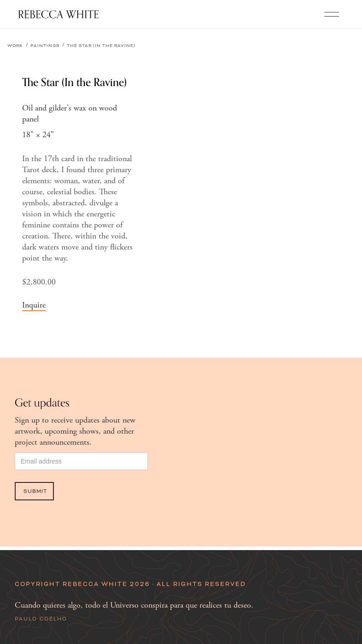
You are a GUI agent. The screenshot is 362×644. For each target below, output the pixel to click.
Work (15, 46)
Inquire (34, 305)
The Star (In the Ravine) (101, 46)
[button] (332, 14)
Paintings (45, 46)
